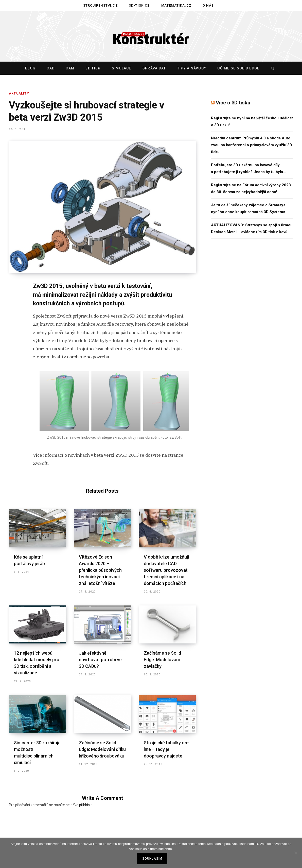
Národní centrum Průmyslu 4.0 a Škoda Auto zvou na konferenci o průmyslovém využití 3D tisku (252, 145)
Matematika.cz (176, 5)
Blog (30, 68)
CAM (70, 68)
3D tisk (93, 68)
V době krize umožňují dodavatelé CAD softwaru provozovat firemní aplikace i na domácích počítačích (166, 570)
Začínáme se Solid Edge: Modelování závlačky (162, 660)
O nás (208, 5)
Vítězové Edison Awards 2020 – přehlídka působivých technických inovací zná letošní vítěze (100, 570)
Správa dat (154, 68)
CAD (51, 68)
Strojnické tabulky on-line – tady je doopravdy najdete (166, 749)
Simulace (122, 68)
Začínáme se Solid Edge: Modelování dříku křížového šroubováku (102, 749)
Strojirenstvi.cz (101, 5)
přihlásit (85, 805)
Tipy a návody (192, 68)
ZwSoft (40, 463)
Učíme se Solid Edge (238, 68)
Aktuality (19, 94)
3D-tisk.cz (140, 5)
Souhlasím (152, 859)
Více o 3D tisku (233, 103)
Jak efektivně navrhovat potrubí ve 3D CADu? (100, 660)
